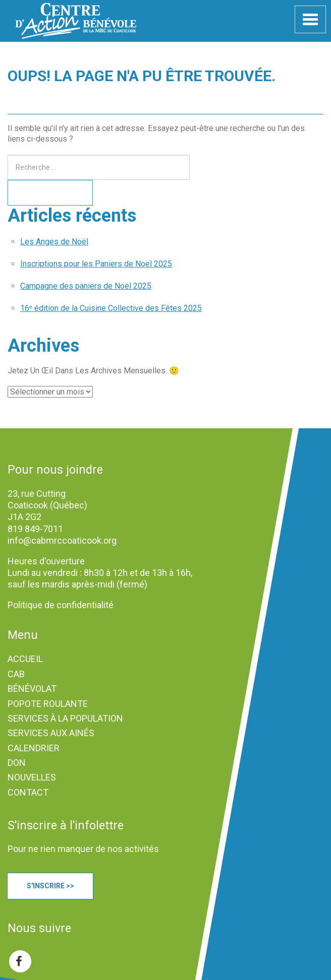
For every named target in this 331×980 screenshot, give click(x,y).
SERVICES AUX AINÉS (51, 733)
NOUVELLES (32, 777)
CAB (16, 674)
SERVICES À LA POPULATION (65, 718)
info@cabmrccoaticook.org (62, 540)
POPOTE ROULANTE (48, 704)
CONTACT (28, 792)
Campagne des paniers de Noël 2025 (86, 286)
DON (17, 763)
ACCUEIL (25, 659)
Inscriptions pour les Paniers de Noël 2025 (96, 264)
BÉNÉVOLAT (32, 689)
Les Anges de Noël (54, 242)
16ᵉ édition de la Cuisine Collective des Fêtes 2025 (111, 308)
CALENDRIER (34, 748)
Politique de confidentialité (61, 605)
